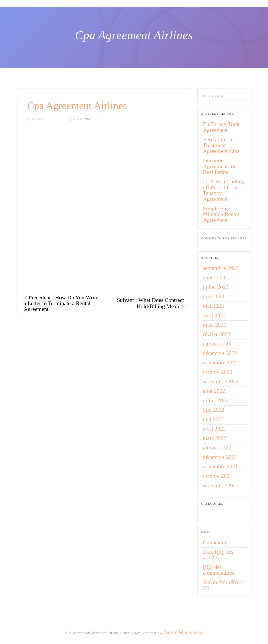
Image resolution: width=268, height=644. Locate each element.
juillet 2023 (216, 287)
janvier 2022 (217, 448)
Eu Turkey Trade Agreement (222, 127)
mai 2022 (213, 419)
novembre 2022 (220, 363)
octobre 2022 (217, 372)
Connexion (215, 542)
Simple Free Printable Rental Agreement (221, 214)
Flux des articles (218, 555)
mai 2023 (213, 306)
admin (37, 118)
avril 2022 (214, 429)
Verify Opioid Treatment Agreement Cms (221, 145)
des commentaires (219, 570)
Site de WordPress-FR (224, 585)
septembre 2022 (221, 381)
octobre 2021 (217, 476)
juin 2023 (213, 296)
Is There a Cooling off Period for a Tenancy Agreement (224, 190)
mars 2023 (215, 325)
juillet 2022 (216, 400)
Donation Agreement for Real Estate (219, 166)
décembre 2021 (220, 457)
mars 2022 (215, 438)
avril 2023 (214, 315)
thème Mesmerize (183, 632)
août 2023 (214, 278)
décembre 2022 (220, 353)
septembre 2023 (221, 268)
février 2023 (217, 334)
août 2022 (214, 391)
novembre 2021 (220, 467)
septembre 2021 (221, 485)
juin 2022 (213, 410)
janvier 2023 (217, 344)
